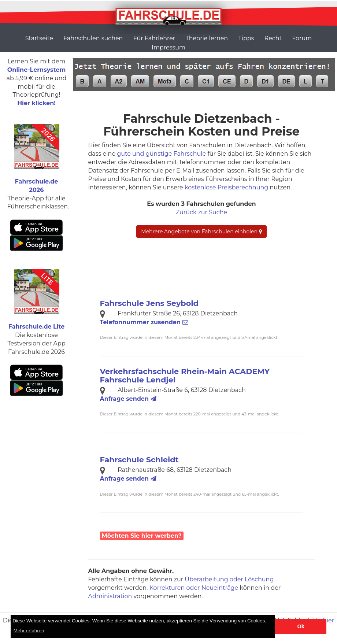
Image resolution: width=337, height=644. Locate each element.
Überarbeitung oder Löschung (229, 579)
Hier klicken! (36, 103)
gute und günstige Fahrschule (161, 154)
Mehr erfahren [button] (29, 631)
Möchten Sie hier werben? (142, 536)
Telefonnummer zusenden (144, 322)
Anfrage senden (128, 399)
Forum (302, 38)
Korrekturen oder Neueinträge (194, 588)
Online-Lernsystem (36, 70)
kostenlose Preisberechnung (226, 187)
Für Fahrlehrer (154, 38)
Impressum (168, 47)
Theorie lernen (207, 38)
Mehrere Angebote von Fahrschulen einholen (201, 232)
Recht (273, 38)
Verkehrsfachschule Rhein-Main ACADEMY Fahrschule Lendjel (185, 375)
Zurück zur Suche (201, 212)
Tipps (246, 38)
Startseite (39, 38)
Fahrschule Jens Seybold (149, 303)
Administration (110, 596)
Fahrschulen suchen (93, 38)
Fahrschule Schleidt (139, 460)
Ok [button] (301, 626)
